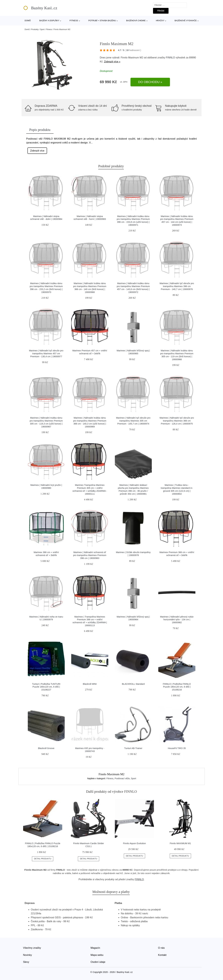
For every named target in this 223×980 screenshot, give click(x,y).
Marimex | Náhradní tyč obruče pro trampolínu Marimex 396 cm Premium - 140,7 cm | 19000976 (177, 286)
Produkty (35, 29)
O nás (161, 948)
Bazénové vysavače (186, 21)
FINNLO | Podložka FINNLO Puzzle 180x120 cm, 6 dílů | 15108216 (177, 687)
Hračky (160, 21)
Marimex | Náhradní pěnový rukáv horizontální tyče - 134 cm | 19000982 (177, 620)
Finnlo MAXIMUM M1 (180, 843)
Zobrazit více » (112, 62)
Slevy (26, 962)
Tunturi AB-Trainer (133, 748)
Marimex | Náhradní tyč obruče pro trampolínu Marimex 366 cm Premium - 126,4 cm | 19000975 (177, 421)
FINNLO (170, 58)
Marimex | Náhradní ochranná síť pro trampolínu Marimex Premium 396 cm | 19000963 (90, 555)
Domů (28, 21)
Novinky (28, 955)
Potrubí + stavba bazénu (102, 21)
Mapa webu (97, 955)
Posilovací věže (122, 778)
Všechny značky (32, 948)
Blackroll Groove (46, 748)
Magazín (95, 948)
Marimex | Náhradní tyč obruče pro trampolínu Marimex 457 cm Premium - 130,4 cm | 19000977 (46, 353)
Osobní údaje (98, 962)
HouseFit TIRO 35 (177, 748)
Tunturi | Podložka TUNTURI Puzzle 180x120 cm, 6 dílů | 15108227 (46, 687)
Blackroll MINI (90, 684)
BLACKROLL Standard (133, 684)
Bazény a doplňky (49, 21)
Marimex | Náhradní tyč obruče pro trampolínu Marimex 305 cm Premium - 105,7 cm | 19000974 (133, 421)
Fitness (74, 21)
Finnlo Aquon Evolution (134, 843)
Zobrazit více (37, 151)
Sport (42, 29)
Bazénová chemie (136, 21)
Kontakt (162, 955)
